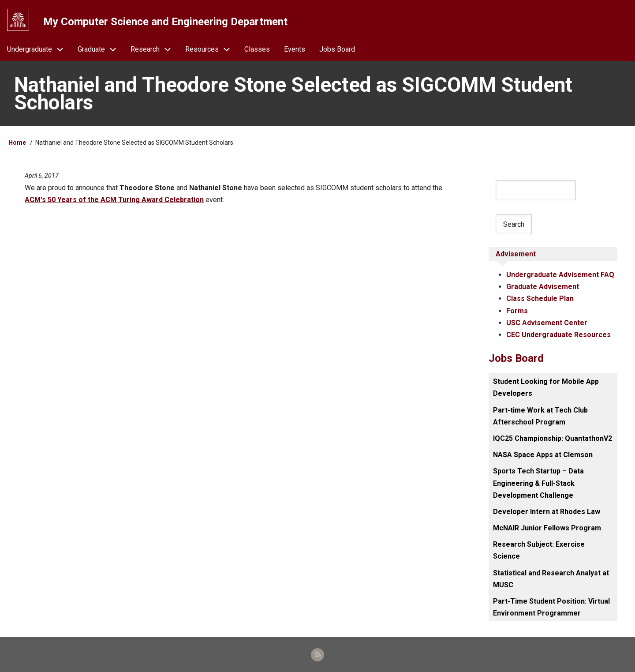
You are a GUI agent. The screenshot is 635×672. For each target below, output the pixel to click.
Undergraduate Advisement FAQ (560, 275)
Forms (517, 311)
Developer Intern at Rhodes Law (547, 512)
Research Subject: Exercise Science (539, 550)
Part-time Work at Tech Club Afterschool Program (540, 416)
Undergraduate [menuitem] (39, 49)
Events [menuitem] (295, 49)
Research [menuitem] (154, 49)
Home (17, 143)
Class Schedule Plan (540, 298)
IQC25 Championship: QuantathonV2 (553, 438)
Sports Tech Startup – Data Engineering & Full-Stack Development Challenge (538, 483)
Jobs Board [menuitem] (337, 49)
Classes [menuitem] (257, 49)
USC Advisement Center (547, 323)
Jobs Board (516, 358)
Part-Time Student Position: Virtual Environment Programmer (551, 607)
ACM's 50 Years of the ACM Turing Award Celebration (114, 200)
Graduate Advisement (543, 287)
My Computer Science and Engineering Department (165, 22)
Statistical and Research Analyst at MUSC (551, 579)
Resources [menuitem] (211, 49)
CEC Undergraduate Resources (558, 335)
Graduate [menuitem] (101, 49)
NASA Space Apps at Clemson (543, 455)
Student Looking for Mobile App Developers (546, 387)
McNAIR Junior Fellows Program (547, 528)
